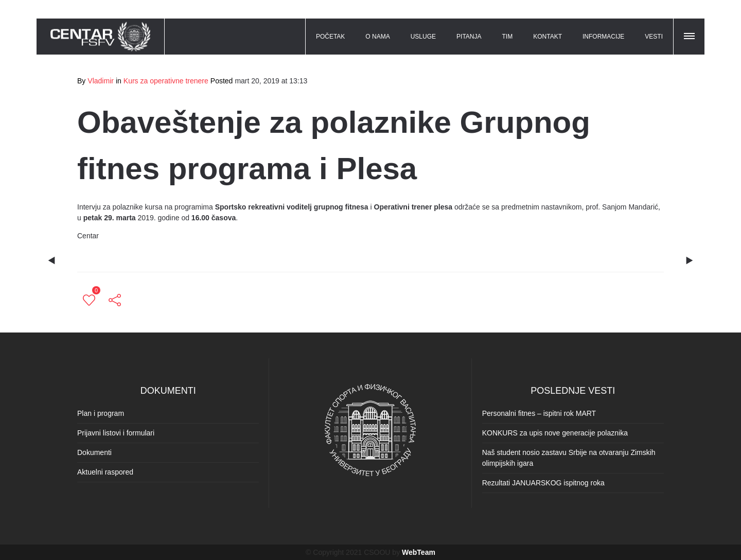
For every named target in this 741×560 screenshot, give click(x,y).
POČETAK (330, 37)
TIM (508, 37)
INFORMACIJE (603, 37)
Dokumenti (94, 452)
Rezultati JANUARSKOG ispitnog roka (543, 483)
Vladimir (101, 81)
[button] (690, 34)
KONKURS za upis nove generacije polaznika (555, 433)
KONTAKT (548, 37)
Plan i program (101, 413)
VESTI (654, 37)
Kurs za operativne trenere (166, 81)
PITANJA (469, 37)
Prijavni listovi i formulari (116, 433)
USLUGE (423, 37)
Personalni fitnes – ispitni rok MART (539, 413)
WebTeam (419, 552)
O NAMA (377, 37)
